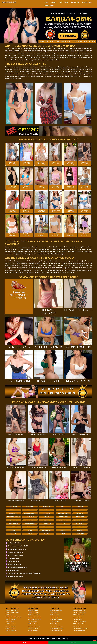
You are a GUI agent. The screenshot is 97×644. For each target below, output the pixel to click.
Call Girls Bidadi (77, 626)
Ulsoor (63, 524)
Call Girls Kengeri (32, 622)
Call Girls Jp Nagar (10, 628)
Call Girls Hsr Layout (11, 624)
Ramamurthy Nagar (80, 520)
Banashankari (63, 510)
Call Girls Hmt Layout (11, 619)
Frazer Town (80, 517)
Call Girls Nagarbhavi (78, 615)
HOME (46, 2)
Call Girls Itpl (9, 615)
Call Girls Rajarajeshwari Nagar (14, 617)
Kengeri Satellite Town (13, 517)
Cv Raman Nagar (30, 524)
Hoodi (30, 534)
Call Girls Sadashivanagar (57, 628)
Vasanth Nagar (13, 524)
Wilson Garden (80, 524)
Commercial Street (47, 530)
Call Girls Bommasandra (79, 631)
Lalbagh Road (30, 517)
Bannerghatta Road (63, 513)
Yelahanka (30, 510)
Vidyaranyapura (63, 520)
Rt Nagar (47, 534)
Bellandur (47, 513)
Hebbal (30, 530)
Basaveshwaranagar (30, 513)
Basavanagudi (13, 513)
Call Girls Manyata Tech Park (80, 628)
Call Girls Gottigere (78, 619)
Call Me (24, 643)
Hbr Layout (13, 530)
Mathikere (47, 517)
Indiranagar (75, 2)
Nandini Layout (80, 534)
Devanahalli (47, 527)
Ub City (63, 507)
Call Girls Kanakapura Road (13, 612)
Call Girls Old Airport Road (35, 619)
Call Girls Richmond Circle (35, 617)
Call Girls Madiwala (55, 615)
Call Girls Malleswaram (56, 619)
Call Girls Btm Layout (33, 612)
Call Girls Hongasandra (56, 610)
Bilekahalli (47, 520)
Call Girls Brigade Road (34, 615)
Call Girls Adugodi (55, 612)
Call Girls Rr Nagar (33, 624)
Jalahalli (63, 530)
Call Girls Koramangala (12, 631)
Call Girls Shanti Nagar (11, 610)
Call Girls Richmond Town (56, 626)
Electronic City (80, 527)
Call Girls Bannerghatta (34, 626)
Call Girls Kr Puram (33, 610)
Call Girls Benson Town (56, 631)
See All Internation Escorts (19, 293)
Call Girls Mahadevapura (79, 610)
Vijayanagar (80, 507)
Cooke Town (13, 527)
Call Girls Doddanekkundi (79, 612)
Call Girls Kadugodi (33, 628)
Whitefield (13, 510)
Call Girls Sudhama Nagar (80, 622)
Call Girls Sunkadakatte (79, 624)
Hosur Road (80, 513)
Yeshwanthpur (47, 510)
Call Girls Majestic (55, 617)
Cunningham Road (30, 527)
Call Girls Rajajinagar (55, 624)
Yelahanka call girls (65, 67)
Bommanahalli (47, 524)
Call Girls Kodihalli (78, 617)
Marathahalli (87, 2)
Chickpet (13, 534)
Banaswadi (80, 510)
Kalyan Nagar (30, 520)
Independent (64, 2)
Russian (54, 2)
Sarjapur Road (63, 517)
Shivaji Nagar (49, 5)
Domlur (63, 527)
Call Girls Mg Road (55, 622)
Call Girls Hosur (10, 622)
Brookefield (13, 520)
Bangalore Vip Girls (49, 639)
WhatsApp (73, 643)
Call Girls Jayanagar (11, 626)
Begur (63, 534)
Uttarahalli (80, 530)
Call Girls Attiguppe (33, 631)
